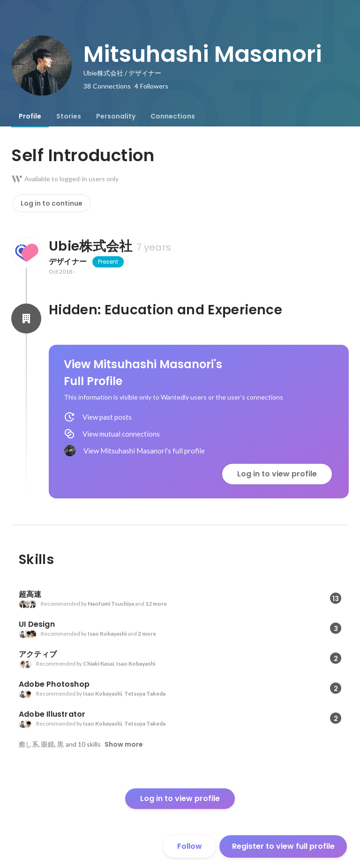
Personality (116, 116)
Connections (173, 116)
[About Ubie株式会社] (26, 252)
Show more (124, 744)
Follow (190, 846)
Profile (30, 116)
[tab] (30, 116)
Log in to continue (52, 203)
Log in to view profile (277, 474)
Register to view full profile (283, 846)
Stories (69, 116)
